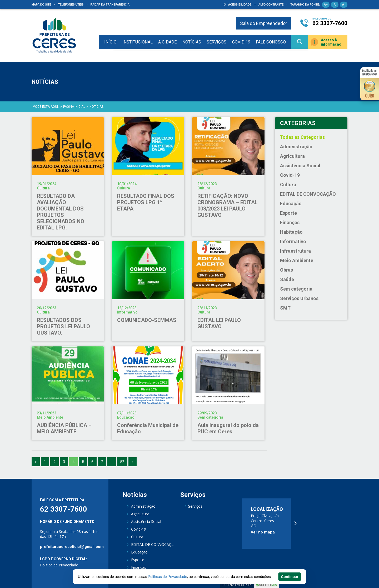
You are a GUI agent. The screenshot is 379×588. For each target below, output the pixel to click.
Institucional (138, 42)
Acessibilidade (240, 4)
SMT (285, 308)
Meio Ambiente (297, 260)
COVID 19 (241, 42)
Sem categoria (296, 289)
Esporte (288, 213)
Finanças (290, 222)
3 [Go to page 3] (64, 462)
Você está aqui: (46, 107)
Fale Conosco (271, 42)
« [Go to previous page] (36, 462)
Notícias (192, 42)
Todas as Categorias (302, 137)
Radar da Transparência (110, 4)
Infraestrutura (295, 251)
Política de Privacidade (59, 565)
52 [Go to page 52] (122, 462)
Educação (291, 204)
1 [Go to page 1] (45, 462)
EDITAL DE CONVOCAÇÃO (308, 194)
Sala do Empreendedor (264, 23)
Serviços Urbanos (299, 298)
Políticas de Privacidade (168, 577)
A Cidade (167, 42)
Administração (296, 147)
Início (110, 42)
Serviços (216, 42)
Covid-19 (290, 175)
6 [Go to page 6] (92, 462)
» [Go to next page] (133, 462)
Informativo (293, 241)
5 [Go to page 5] (83, 462)
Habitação (291, 232)
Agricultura (292, 156)
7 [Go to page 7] (102, 462)
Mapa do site (41, 4)
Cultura (288, 185)
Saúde (287, 279)
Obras (286, 270)
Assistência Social (300, 166)
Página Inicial (74, 107)
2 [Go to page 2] (54, 462)
